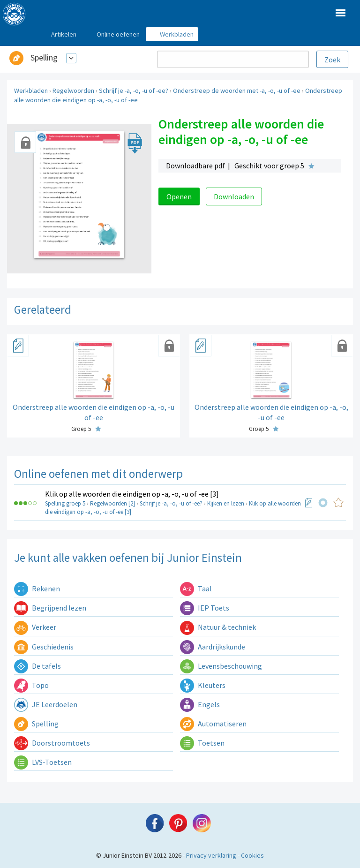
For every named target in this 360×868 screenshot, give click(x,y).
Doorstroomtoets (52, 743)
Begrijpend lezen (50, 608)
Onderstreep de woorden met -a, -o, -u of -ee (237, 91)
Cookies (252, 855)
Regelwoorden (73, 91)
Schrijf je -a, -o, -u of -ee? (134, 91)
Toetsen (202, 743)
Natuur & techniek (218, 627)
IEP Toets (205, 608)
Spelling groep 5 (65, 503)
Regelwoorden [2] (112, 503)
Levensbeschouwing (221, 666)
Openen (179, 196)
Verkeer (35, 627)
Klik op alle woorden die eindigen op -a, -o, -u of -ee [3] (132, 494)
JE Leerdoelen (46, 704)
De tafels (37, 666)
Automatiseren (213, 724)
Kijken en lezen (226, 503)
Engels (200, 704)
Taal (196, 589)
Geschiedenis (44, 647)
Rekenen (37, 589)
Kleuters (203, 685)
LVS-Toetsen (43, 762)
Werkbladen (31, 91)
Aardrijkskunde (213, 647)
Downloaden (234, 196)
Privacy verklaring (211, 855)
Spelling (44, 57)
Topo (31, 685)
